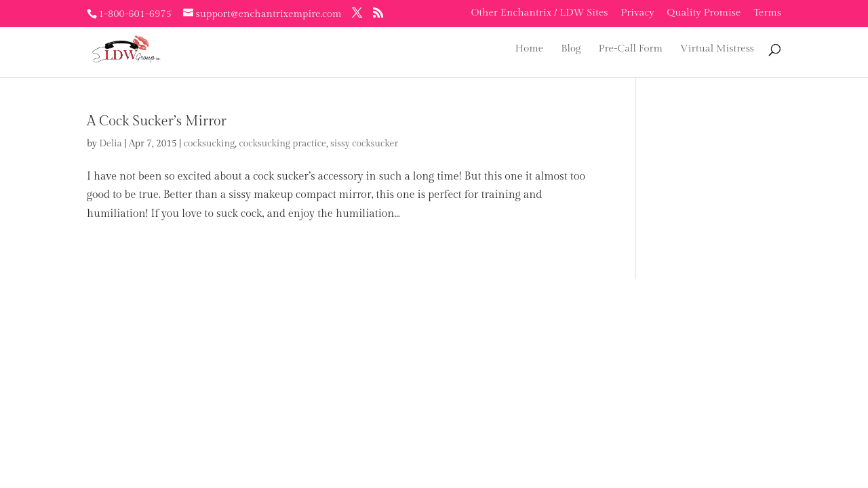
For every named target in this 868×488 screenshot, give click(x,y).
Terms (767, 13)
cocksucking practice (282, 144)
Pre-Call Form (630, 49)
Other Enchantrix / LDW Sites (540, 13)
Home (530, 49)
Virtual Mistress (717, 49)
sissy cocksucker (364, 144)
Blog (571, 49)
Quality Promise (704, 13)
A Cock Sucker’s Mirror (157, 121)
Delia (111, 144)
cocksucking (210, 144)
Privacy (637, 13)
